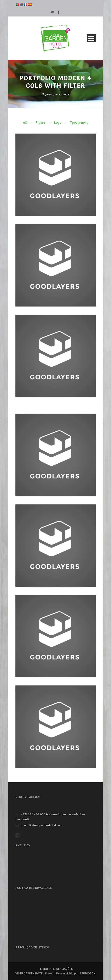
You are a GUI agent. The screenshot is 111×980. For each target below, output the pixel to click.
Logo (58, 122)
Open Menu (91, 38)
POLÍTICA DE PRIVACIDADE (34, 888)
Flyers (41, 122)
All (25, 122)
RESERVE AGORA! (28, 797)
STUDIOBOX (88, 973)
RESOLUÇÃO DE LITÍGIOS (33, 947)
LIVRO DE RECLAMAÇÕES (56, 969)
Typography (79, 122)
